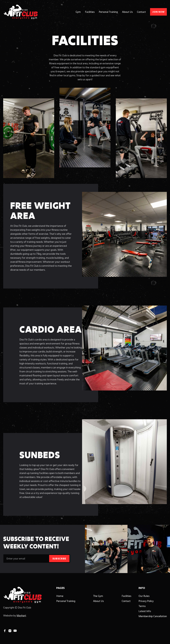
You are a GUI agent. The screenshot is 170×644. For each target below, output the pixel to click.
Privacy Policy (146, 601)
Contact (141, 12)
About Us (127, 12)
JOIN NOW (158, 12)
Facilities (90, 12)
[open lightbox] (124, 234)
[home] (20, 12)
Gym (78, 12)
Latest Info (145, 611)
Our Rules (144, 596)
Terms (142, 606)
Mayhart (21, 616)
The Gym (98, 596)
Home (60, 596)
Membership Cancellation (153, 616)
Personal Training (108, 12)
